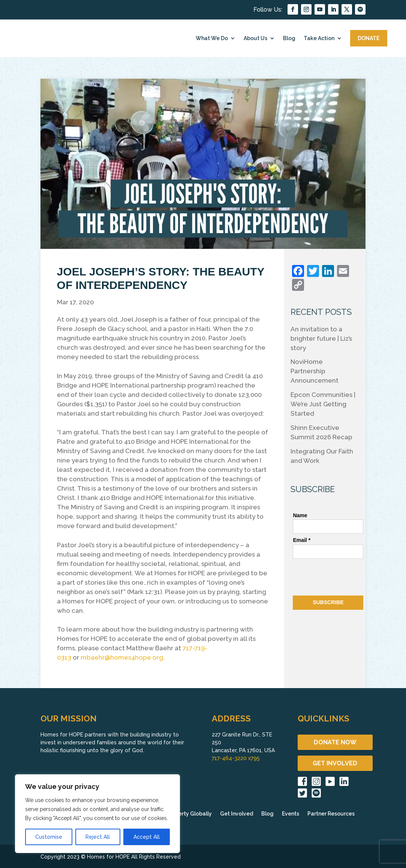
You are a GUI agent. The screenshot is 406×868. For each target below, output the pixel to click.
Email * (302, 540)
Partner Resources (331, 814)
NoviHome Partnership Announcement (315, 371)
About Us (255, 38)
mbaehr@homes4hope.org (122, 657)
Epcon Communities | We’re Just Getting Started (323, 404)
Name (300, 515)
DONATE (369, 38)
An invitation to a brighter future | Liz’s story (321, 338)
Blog (289, 38)
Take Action (319, 38)
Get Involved (237, 814)
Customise (49, 837)
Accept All (147, 837)
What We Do (212, 38)
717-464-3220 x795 (236, 758)
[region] (97, 814)
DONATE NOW (335, 742)
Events (291, 814)
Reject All (98, 837)
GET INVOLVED (335, 763)
